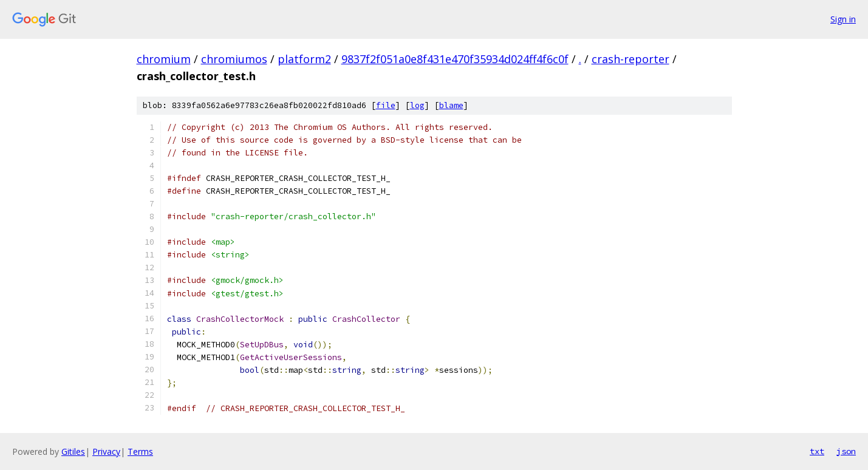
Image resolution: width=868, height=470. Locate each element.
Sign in (843, 19)
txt (817, 451)
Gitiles (73, 451)
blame (451, 105)
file (386, 105)
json (846, 451)
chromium (164, 59)
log (417, 105)
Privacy (106, 451)
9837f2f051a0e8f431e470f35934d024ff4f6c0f (455, 59)
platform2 (304, 59)
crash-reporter (630, 59)
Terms (140, 451)
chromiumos (234, 59)
